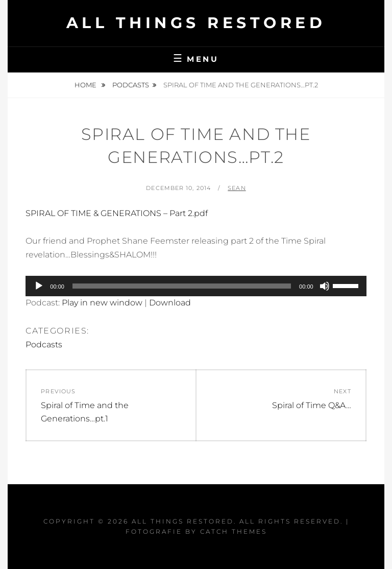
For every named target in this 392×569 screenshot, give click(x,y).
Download (170, 303)
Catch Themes (234, 531)
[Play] (39, 286)
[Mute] (325, 286)
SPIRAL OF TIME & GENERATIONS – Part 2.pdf (117, 213)
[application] (196, 286)
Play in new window (102, 303)
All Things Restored (196, 23)
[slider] (182, 286)
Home (86, 85)
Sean (237, 188)
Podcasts (131, 85)
